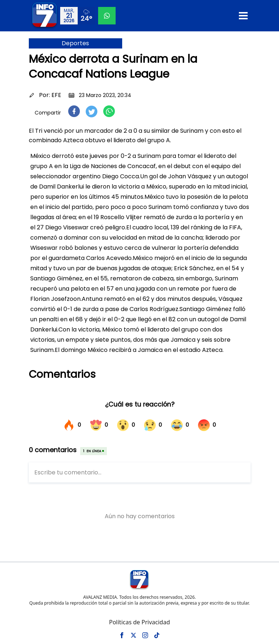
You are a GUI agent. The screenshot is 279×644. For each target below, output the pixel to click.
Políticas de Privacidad (139, 622)
